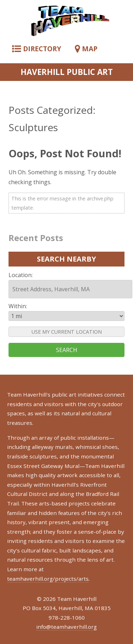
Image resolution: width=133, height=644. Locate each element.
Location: (21, 275)
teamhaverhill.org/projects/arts (48, 579)
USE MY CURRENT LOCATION (67, 332)
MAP (86, 49)
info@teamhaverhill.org (66, 627)
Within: (18, 306)
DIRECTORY (37, 49)
